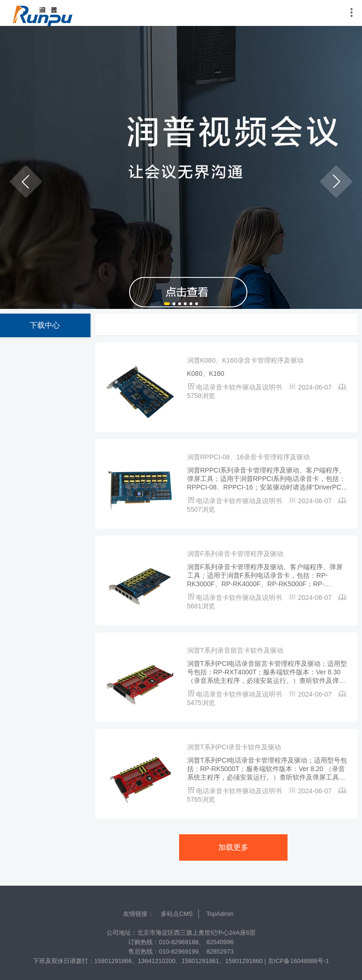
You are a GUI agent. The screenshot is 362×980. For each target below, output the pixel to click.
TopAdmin (220, 914)
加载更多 (233, 847)
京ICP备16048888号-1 (298, 961)
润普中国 (42, 13)
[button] (26, 182)
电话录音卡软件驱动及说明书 (240, 387)
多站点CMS (177, 914)
